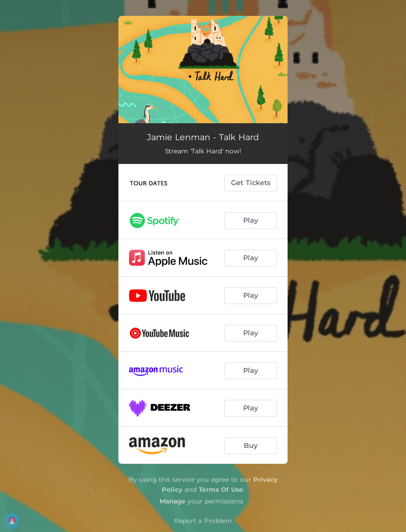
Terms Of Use (221, 489)
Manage (173, 501)
